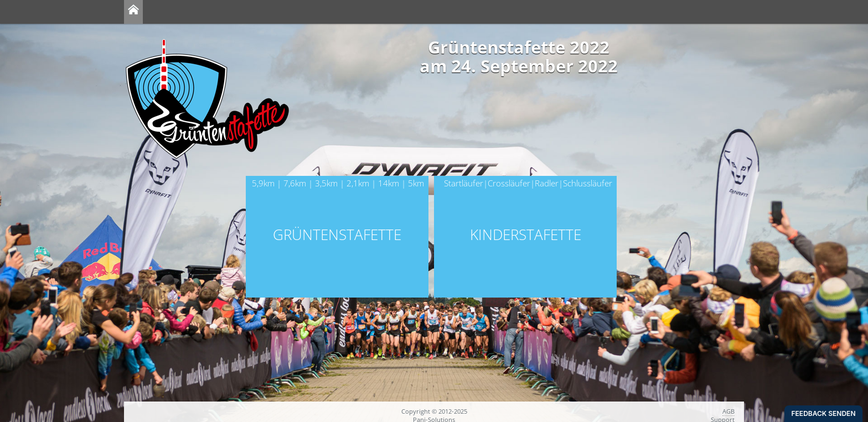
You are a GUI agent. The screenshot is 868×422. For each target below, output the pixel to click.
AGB (728, 411)
